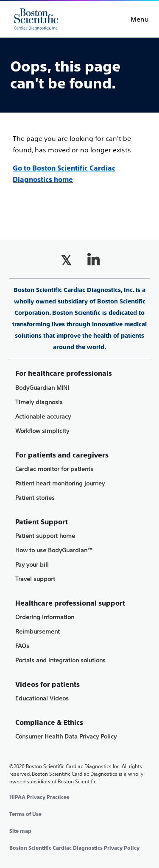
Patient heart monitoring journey (60, 484)
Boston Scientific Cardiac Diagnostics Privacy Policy (74, 848)
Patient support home (45, 536)
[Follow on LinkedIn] (93, 260)
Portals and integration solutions (60, 660)
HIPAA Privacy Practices (39, 797)
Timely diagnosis (39, 402)
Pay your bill (32, 565)
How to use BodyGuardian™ (54, 550)
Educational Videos (42, 699)
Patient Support (42, 522)
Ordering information (45, 617)
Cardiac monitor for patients (54, 469)
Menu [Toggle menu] (140, 19)
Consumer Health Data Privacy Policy (66, 737)
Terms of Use (25, 814)
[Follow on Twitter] (66, 260)
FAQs (22, 646)
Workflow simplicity (42, 431)
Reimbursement (38, 632)
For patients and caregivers (62, 455)
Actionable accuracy (43, 417)
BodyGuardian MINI (42, 388)
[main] (79, 118)
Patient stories (35, 498)
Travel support (35, 579)
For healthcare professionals (64, 373)
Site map (20, 831)
